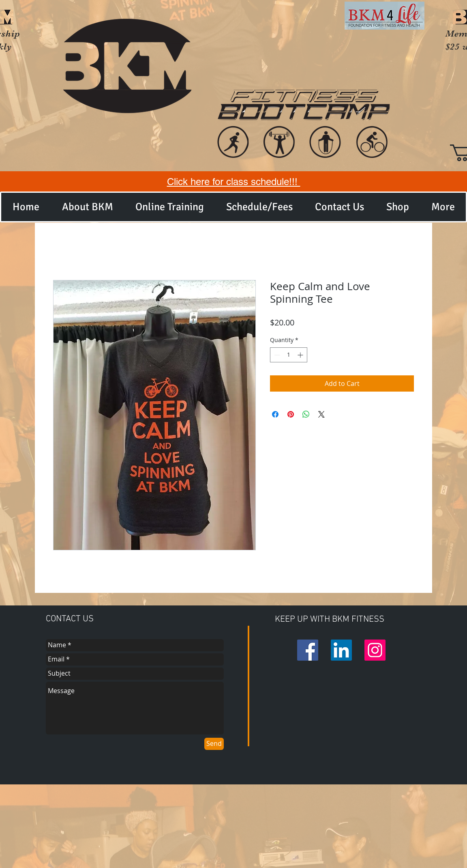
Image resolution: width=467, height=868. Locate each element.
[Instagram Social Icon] (375, 650)
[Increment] (301, 355)
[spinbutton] (289, 355)
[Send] (214, 744)
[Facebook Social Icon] (308, 650)
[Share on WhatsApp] (306, 414)
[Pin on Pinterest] (291, 414)
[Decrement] (276, 355)
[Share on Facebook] (275, 414)
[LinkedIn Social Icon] (341, 650)
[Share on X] (321, 414)
